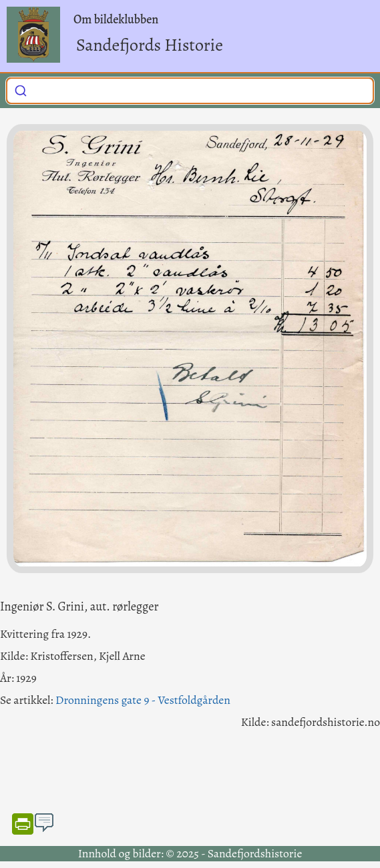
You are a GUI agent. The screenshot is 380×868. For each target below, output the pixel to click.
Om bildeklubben (116, 19)
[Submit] (21, 89)
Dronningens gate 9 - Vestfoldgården (143, 700)
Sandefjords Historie (150, 45)
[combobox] (190, 91)
